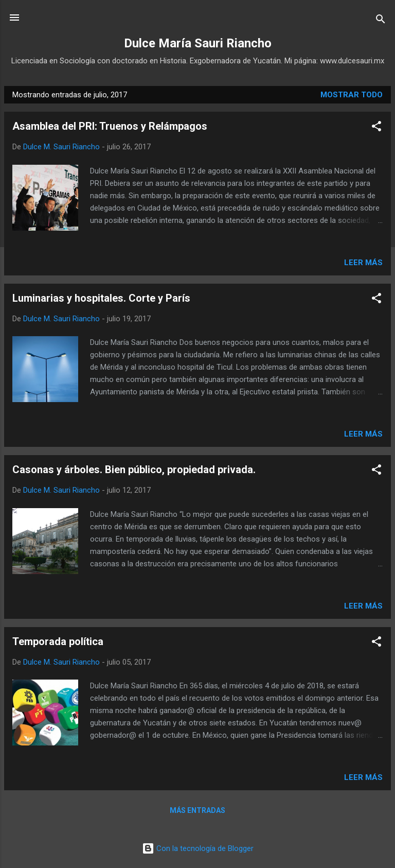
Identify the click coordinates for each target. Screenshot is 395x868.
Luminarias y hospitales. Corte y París (101, 298)
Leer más (363, 263)
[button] (376, 128)
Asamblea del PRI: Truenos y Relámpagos (110, 126)
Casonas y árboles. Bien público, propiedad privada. (134, 470)
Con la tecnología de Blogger (198, 848)
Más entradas (197, 810)
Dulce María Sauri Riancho (198, 43)
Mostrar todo (352, 95)
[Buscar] (381, 21)
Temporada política (58, 641)
